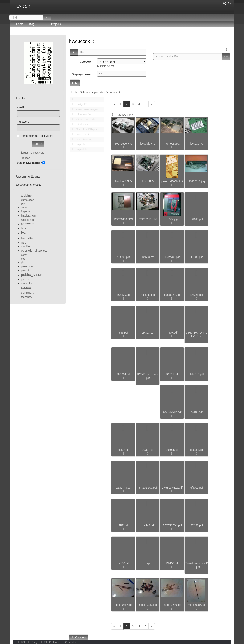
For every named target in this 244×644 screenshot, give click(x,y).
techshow (27, 297)
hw (24, 233)
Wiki (22, 642)
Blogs (33, 642)
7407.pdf (172, 333)
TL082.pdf (197, 257)
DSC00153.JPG (148, 219)
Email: (21, 107)
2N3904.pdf (124, 374)
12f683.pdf (148, 257)
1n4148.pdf (148, 525)
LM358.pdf (197, 295)
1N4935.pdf (172, 450)
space (26, 288)
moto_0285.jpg (197, 605)
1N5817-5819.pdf (172, 488)
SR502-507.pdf (148, 488)
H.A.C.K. (23, 6)
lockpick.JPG (148, 144)
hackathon (28, 215)
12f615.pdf (197, 219)
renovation (27, 283)
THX (43, 24)
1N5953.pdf (197, 450)
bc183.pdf (197, 412)
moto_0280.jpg (148, 605)
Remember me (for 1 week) (35, 136)
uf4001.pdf (197, 488)
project (25, 270)
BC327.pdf (148, 450)
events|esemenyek (84, 109)
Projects (56, 24)
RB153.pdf (172, 563)
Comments (79, 637)
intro (24, 243)
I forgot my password (32, 153)
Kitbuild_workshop (84, 119)
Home (20, 24)
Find (75, 83)
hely (23, 228)
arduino (26, 196)
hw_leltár (27, 238)
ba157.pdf (124, 563)
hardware (28, 224)
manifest (26, 246)
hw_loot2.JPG (123, 181)
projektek (99, 92)
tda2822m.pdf (172, 295)
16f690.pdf (124, 257)
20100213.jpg (197, 181)
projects (78, 144)
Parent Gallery (122, 115)
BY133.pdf (197, 525)
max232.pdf (148, 295)
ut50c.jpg (172, 219)
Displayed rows (82, 74)
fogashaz (26, 211)
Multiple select (106, 66)
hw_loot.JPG (172, 144)
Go (226, 57)
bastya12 (79, 104)
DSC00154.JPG (124, 219)
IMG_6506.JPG (124, 144)
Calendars (69, 642)
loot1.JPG (148, 181)
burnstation (28, 200)
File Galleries (83, 92)
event (24, 208)
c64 (23, 204)
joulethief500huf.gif (172, 181)
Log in (226, 3)
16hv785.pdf (172, 257)
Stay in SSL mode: (28, 163)
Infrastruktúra (81, 114)
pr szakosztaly (82, 139)
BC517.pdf (172, 374)
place (24, 263)
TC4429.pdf (123, 295)
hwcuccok (80, 41)
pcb (23, 259)
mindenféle (80, 124)
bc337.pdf (124, 450)
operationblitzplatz (34, 251)
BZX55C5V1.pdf (172, 525)
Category (86, 62)
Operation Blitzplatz (85, 129)
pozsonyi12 (80, 134)
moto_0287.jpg (124, 605)
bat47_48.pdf (124, 488)
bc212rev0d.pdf (172, 412)
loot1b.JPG (197, 144)
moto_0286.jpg (172, 605)
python (25, 279)
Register (25, 158)
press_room (28, 266)
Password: (24, 122)
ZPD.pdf (123, 525)
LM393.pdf (148, 333)
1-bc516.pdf (197, 374)
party (24, 255)
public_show (31, 275)
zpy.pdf (148, 563)
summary (28, 293)
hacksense (27, 220)
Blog (32, 24)
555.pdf (124, 333)
